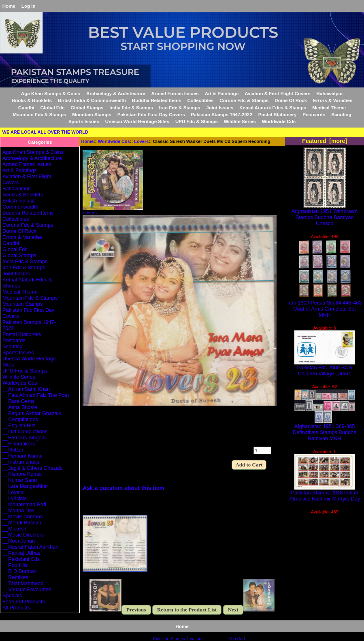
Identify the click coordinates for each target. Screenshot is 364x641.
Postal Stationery (278, 114)
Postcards (314, 114)
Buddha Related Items (157, 100)
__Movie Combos (22, 516)
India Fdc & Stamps (131, 108)
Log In (29, 6)
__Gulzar (13, 450)
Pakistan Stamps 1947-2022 (221, 114)
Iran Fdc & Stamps (180, 108)
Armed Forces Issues (175, 93)
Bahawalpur (330, 93)
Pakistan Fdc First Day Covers (151, 114)
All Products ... (19, 608)
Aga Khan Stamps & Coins (51, 93)
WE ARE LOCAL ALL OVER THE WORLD (45, 132)
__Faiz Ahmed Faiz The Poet (36, 395)
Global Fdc (53, 108)
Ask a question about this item (123, 488)
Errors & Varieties (333, 100)
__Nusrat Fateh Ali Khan (30, 547)
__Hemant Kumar (23, 456)
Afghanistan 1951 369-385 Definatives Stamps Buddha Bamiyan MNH (325, 430)
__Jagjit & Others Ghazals (32, 468)
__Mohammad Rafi (24, 504)
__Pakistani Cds (21, 559)
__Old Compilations (25, 431)
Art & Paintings (222, 93)
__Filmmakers (19, 444)
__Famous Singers (24, 438)
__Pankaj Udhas (21, 553)
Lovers (141, 141)
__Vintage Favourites (27, 589)
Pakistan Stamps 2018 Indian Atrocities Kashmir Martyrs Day (325, 493)
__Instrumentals (21, 462)
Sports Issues (84, 121)
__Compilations (20, 419)
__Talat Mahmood (23, 583)
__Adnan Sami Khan (26, 389)
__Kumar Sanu (20, 480)
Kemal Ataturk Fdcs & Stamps (273, 108)
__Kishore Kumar (22, 474)
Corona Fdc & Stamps (244, 100)
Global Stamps (87, 108)
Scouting (341, 114)
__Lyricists (15, 498)
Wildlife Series (240, 121)
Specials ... (15, 595)
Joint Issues (220, 108)
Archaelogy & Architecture (116, 93)
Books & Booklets (32, 100)
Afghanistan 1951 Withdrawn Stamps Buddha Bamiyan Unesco (325, 215)
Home (9, 6)
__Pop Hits (15, 565)
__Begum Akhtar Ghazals (32, 413)
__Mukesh (14, 529)
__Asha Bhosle (20, 407)
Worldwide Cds (114, 141)
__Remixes (15, 577)
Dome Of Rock (291, 100)
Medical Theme (329, 108)
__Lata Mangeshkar (25, 486)
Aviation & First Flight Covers (278, 93)
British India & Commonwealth (92, 100)
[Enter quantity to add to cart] (262, 450)
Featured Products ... (27, 602)
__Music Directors (23, 535)
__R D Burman (19, 571)
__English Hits (19, 425)
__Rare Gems (18, 401)
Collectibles (200, 100)
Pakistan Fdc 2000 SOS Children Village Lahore (325, 368)
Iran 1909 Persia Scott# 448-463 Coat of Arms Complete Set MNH (325, 306)
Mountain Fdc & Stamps (39, 114)
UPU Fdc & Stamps (197, 121)
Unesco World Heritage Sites (137, 121)
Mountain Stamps (92, 114)
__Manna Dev (18, 510)
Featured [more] (325, 141)
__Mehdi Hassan (22, 523)
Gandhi (26, 108)
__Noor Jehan (19, 541)
